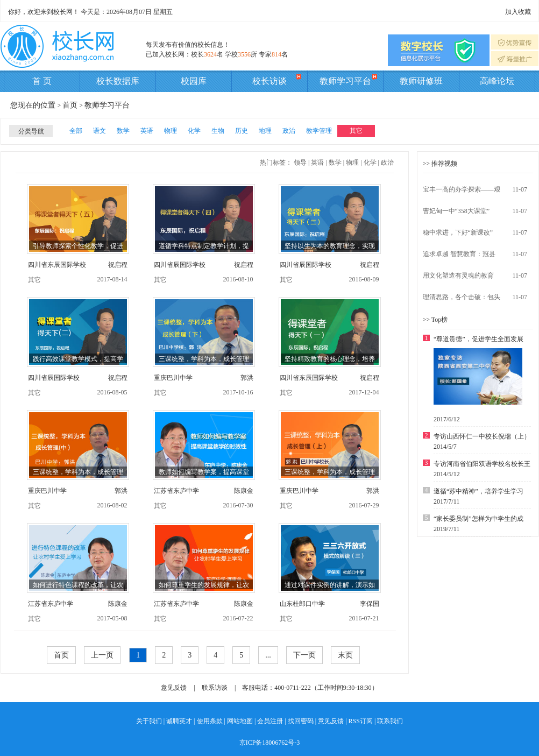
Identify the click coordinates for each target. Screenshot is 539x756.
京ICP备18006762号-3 (270, 743)
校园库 (194, 81)
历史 (242, 131)
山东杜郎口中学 (302, 604)
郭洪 (247, 378)
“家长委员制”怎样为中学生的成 (478, 519)
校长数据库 (118, 81)
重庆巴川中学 (173, 378)
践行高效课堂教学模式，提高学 (78, 359)
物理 (171, 131)
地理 (265, 131)
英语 (147, 131)
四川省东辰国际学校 (57, 265)
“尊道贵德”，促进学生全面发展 (478, 339)
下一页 (304, 655)
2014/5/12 (447, 474)
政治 (289, 131)
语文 (100, 131)
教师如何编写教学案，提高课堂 (204, 472)
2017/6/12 (447, 419)
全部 (76, 131)
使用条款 (210, 721)
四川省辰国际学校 (180, 265)
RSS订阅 (361, 721)
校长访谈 (277, 79)
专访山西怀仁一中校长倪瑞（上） (482, 436)
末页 (345, 655)
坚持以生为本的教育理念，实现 (330, 246)
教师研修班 (421, 81)
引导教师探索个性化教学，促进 (78, 246)
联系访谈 (215, 688)
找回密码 (301, 721)
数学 (123, 131)
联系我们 (390, 721)
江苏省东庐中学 (176, 491)
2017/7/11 (446, 501)
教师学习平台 (348, 79)
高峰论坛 (497, 81)
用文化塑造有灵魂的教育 (458, 275)
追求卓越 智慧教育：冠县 (459, 254)
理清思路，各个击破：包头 (462, 297)
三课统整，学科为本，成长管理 (204, 359)
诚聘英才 (179, 721)
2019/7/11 (446, 529)
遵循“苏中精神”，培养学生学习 (478, 491)
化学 (194, 131)
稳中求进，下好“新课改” (458, 232)
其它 (356, 131)
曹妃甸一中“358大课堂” (456, 211)
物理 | (354, 162)
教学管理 (319, 131)
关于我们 (149, 721)
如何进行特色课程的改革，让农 (78, 585)
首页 (70, 105)
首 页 (42, 81)
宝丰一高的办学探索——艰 (462, 189)
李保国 (370, 604)
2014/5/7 (445, 447)
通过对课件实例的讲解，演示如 (330, 585)
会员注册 (270, 721)
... (268, 655)
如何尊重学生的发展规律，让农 (204, 585)
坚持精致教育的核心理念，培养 (330, 359)
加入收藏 (518, 12)
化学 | (371, 162)
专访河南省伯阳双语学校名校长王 (482, 464)
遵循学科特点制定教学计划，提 (204, 246)
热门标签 (273, 162)
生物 (218, 131)
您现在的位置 (34, 105)
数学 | (336, 162)
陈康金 (244, 491)
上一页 (102, 655)
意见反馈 (174, 688)
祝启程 (118, 265)
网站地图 (240, 721)
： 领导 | (297, 162)
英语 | (319, 162)
